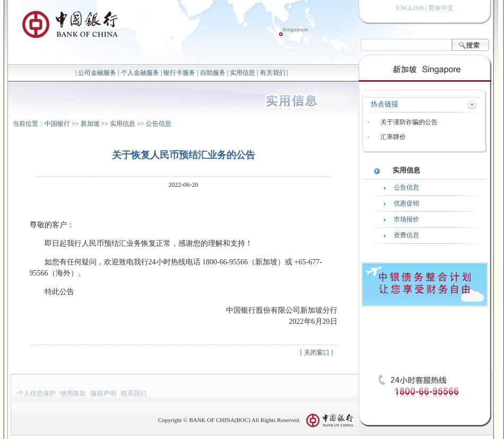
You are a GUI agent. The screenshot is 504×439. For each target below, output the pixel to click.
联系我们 (134, 393)
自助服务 (213, 73)
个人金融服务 (140, 73)
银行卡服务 (179, 73)
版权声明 (103, 393)
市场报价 (406, 219)
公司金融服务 (97, 73)
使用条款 (73, 393)
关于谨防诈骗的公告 (409, 122)
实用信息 (242, 73)
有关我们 (273, 73)
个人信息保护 (37, 393)
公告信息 (159, 124)
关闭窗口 (317, 352)
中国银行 (57, 124)
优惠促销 (406, 203)
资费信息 (406, 235)
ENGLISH (410, 8)
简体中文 (441, 8)
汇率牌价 (393, 137)
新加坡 (90, 124)
